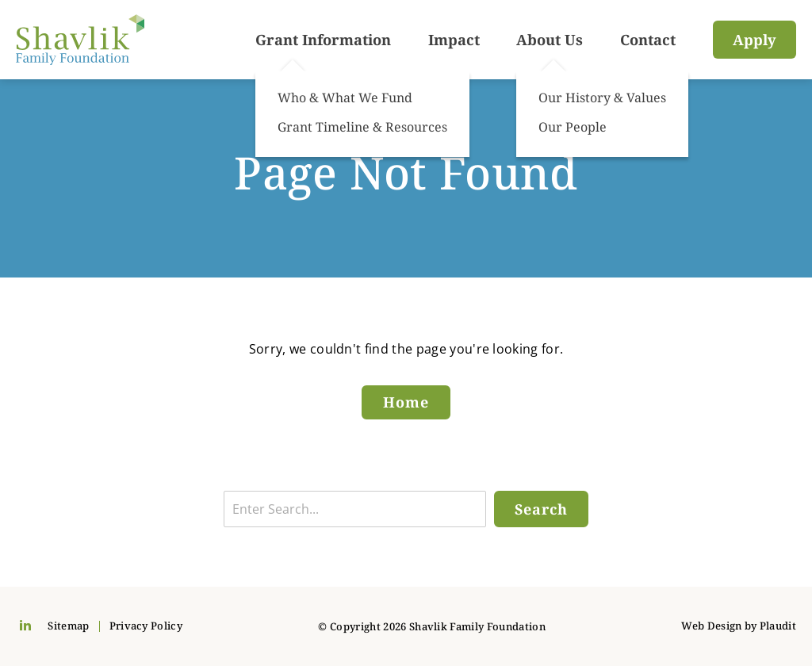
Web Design (711, 626)
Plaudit (778, 626)
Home (406, 402)
